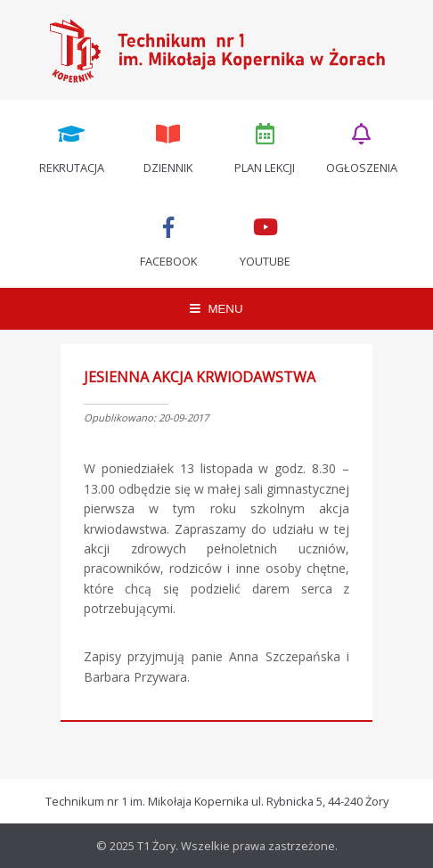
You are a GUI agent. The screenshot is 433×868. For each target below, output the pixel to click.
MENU (216, 309)
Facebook (168, 241)
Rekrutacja (71, 147)
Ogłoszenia (362, 147)
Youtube (266, 241)
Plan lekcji (266, 147)
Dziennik (168, 147)
